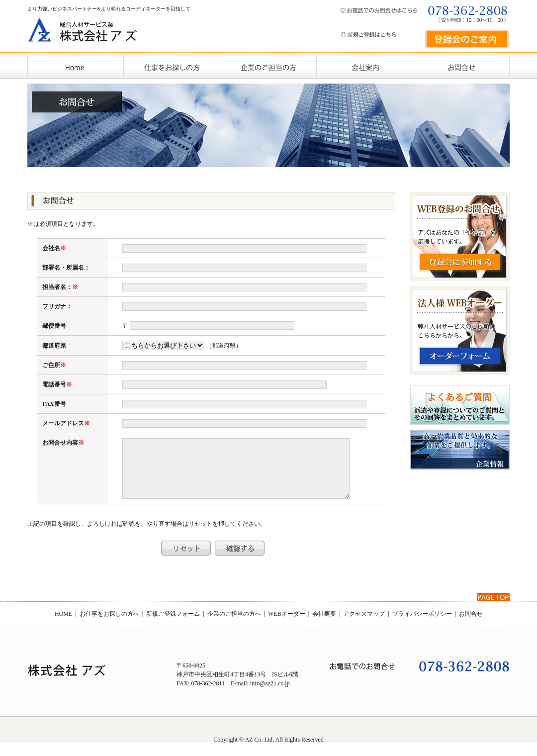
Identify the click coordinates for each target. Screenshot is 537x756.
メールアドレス (63, 423)
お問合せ (471, 626)
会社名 (51, 248)
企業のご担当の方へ (234, 626)
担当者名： (57, 287)
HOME (63, 626)
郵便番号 (54, 326)
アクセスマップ (364, 626)
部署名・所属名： (66, 268)
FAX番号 (54, 404)
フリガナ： (57, 306)
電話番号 (54, 384)
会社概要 (324, 626)
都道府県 (54, 346)
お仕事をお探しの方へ (109, 626)
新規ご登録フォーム (173, 626)
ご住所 (51, 365)
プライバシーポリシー (422, 626)
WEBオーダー (287, 626)
